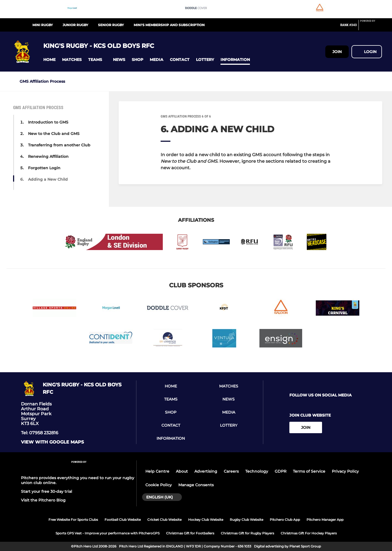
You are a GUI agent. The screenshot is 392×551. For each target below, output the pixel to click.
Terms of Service (309, 471)
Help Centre (157, 471)
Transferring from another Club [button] (59, 145)
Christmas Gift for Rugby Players (247, 533)
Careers (231, 471)
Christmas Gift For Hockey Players (309, 533)
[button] (49, 60)
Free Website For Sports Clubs (73, 520)
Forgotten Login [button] (44, 168)
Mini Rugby (43, 25)
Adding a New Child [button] (48, 179)
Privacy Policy (345, 471)
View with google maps (52, 442)
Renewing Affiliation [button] (48, 156)
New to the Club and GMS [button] (54, 134)
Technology (257, 471)
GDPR (281, 471)
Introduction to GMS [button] (48, 122)
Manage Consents (196, 485)
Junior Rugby (75, 25)
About (182, 471)
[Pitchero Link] (371, 27)
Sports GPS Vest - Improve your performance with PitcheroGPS (108, 533)
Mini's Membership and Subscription (169, 25)
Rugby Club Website (246, 520)
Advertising (206, 471)
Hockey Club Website (206, 520)
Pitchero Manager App (325, 520)
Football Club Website (123, 520)
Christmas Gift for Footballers (190, 533)
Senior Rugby (111, 25)
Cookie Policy (159, 485)
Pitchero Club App (285, 520)
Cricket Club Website (164, 520)
